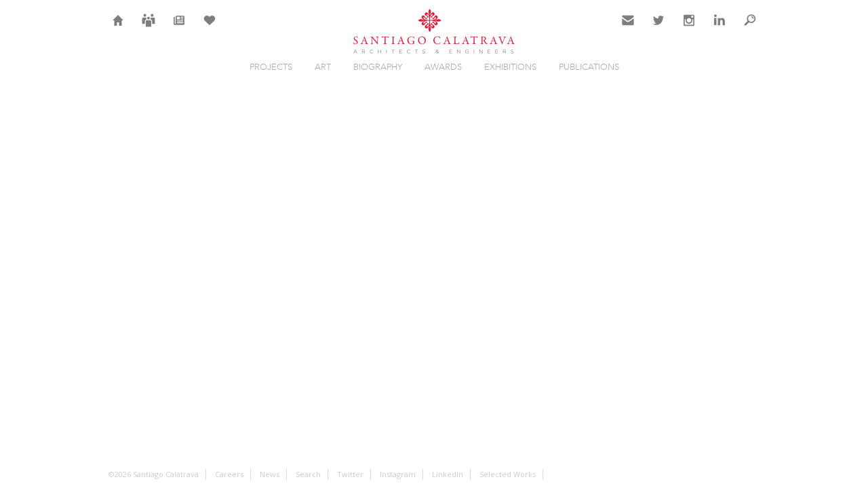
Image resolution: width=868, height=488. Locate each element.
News (179, 28)
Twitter (659, 28)
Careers (149, 28)
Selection (210, 28)
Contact (628, 28)
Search (750, 28)
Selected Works (508, 474)
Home (118, 28)
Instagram (689, 28)
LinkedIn (719, 28)
